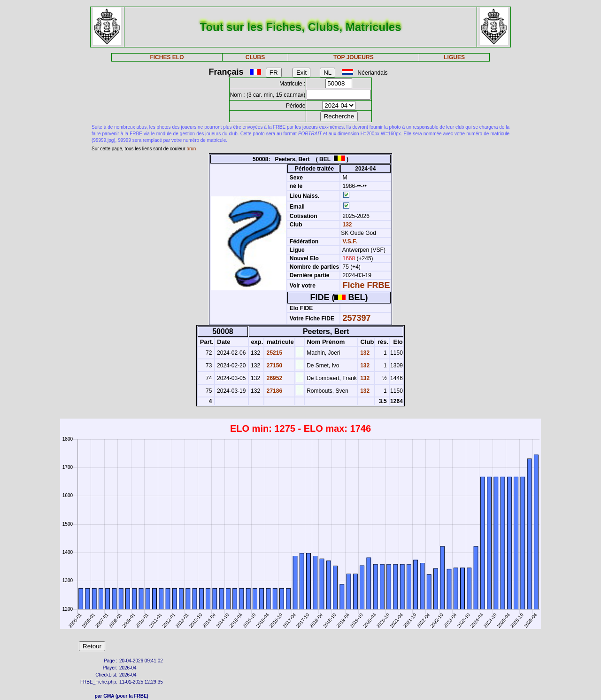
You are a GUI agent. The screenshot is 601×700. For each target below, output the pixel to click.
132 (346, 225)
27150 (274, 366)
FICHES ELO (167, 57)
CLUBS (255, 57)
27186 (274, 391)
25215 (274, 353)
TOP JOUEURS (354, 57)
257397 (357, 318)
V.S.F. (350, 241)
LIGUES (454, 57)
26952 (274, 378)
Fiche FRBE (366, 285)
